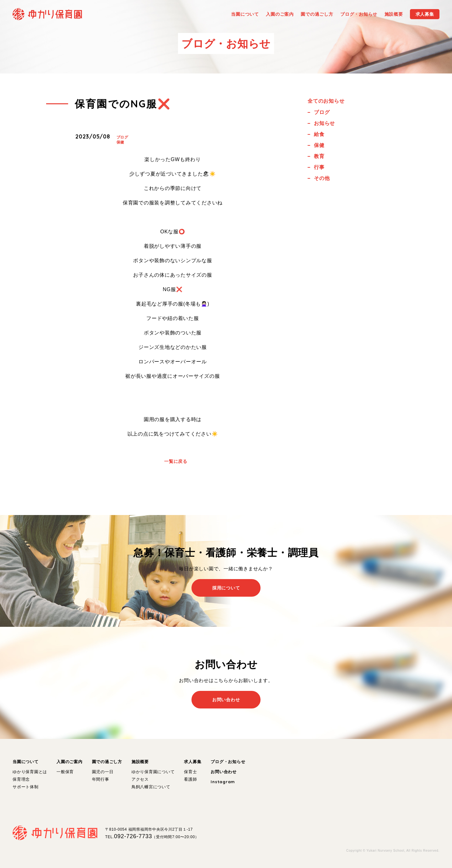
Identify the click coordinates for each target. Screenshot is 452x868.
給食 (319, 134)
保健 (121, 142)
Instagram (223, 782)
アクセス (140, 779)
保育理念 (21, 779)
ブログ (122, 137)
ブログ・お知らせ (228, 762)
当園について (26, 762)
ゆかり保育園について (153, 772)
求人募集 (193, 762)
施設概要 (140, 762)
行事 (319, 167)
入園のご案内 (70, 762)
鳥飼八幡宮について (151, 787)
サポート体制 (26, 787)
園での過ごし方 (107, 762)
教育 (319, 156)
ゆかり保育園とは (30, 772)
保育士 (190, 772)
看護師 (190, 779)
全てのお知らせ (326, 101)
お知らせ (324, 123)
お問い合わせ (224, 772)
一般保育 (65, 772)
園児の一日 (103, 772)
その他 (322, 178)
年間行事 (101, 779)
